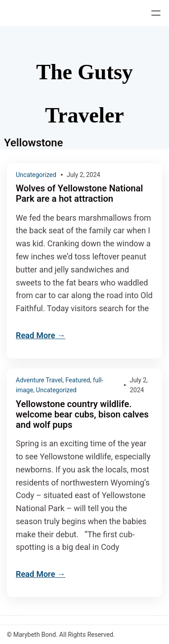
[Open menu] (156, 13)
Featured (78, 380)
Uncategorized (36, 175)
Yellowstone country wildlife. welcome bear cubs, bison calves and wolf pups (82, 415)
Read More (35, 335)
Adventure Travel (39, 380)
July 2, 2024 (84, 175)
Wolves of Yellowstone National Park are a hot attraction (79, 194)
